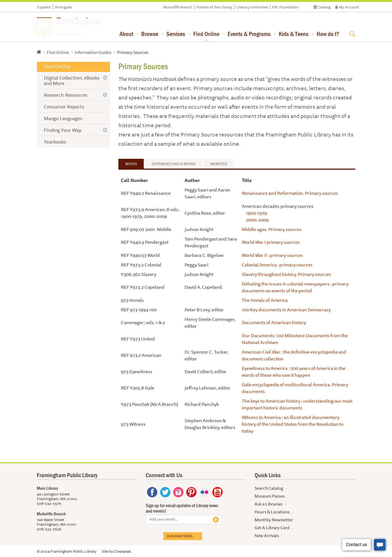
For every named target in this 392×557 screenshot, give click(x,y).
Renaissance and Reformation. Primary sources (290, 193)
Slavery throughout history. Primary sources (286, 274)
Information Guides (93, 52)
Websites (219, 164)
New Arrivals (267, 535)
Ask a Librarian (269, 504)
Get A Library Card (272, 528)
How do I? (328, 34)
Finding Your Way (63, 130)
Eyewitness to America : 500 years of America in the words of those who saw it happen (294, 372)
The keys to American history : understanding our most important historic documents (297, 404)
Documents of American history (274, 322)
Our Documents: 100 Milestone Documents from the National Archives (295, 339)
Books (131, 164)
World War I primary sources (271, 242)
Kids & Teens (294, 34)
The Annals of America (265, 300)
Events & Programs (249, 34)
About (126, 34)
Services (176, 34)
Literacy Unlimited (252, 7)
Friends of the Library (214, 7)
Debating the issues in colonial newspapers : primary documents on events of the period (295, 287)
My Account (349, 7)
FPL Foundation (285, 7)
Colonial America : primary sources (277, 265)
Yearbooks (55, 142)
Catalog (324, 7)
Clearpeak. (123, 551)
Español (44, 7)
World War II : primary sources (272, 255)
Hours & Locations (272, 512)
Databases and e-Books (174, 164)
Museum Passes (270, 496)
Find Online (206, 34)
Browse (150, 34)
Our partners (180, 536)
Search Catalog (269, 488)
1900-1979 (256, 213)
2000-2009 (257, 220)
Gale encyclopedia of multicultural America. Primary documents (295, 388)
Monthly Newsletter (274, 520)
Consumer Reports (64, 106)
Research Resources (66, 95)
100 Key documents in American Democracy (286, 310)
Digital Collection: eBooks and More (72, 80)
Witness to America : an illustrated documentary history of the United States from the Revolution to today (293, 424)
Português (63, 7)
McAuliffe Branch (178, 7)
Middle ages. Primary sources (272, 229)
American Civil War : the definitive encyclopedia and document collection (294, 355)
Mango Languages (63, 118)
